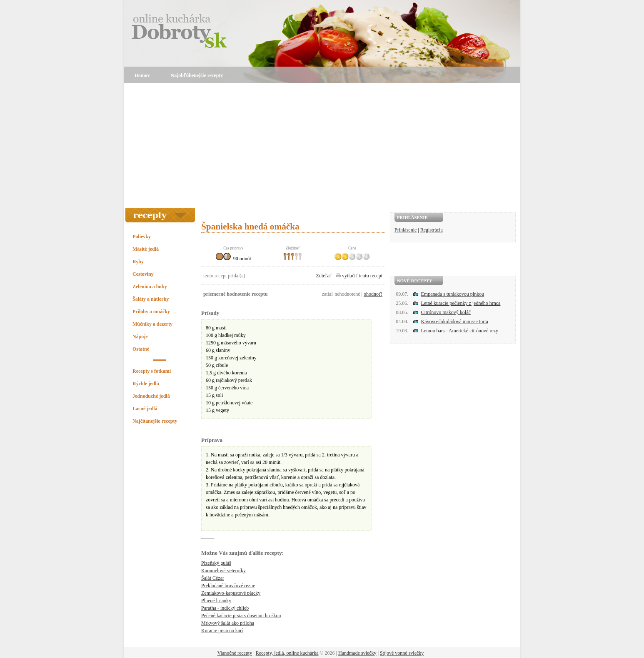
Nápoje (140, 336)
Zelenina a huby (150, 287)
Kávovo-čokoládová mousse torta (455, 322)
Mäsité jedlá (146, 249)
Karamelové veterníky (223, 571)
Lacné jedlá (145, 409)
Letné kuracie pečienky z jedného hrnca (461, 303)
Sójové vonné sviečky (402, 653)
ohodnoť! (373, 294)
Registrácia (432, 230)
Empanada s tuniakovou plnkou (453, 294)
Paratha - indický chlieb (225, 608)
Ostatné (141, 349)
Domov (142, 75)
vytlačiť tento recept (362, 276)
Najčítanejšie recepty (155, 421)
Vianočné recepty (235, 653)
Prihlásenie (406, 230)
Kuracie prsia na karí (222, 631)
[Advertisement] (322, 146)
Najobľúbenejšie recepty (197, 75)
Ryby (138, 262)
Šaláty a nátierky (151, 299)
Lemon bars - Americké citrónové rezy (460, 331)
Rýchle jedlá (146, 384)
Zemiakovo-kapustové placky (231, 593)
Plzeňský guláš (216, 563)
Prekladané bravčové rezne (228, 586)
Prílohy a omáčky (151, 312)
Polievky (142, 237)
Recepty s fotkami (152, 371)
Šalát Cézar (213, 578)
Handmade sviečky (357, 653)
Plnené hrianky (216, 601)
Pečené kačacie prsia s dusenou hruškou (241, 616)
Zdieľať (324, 276)
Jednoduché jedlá (151, 396)
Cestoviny (143, 274)
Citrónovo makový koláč (446, 312)
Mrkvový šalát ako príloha (228, 623)
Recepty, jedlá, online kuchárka (287, 653)
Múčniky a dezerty (152, 324)
